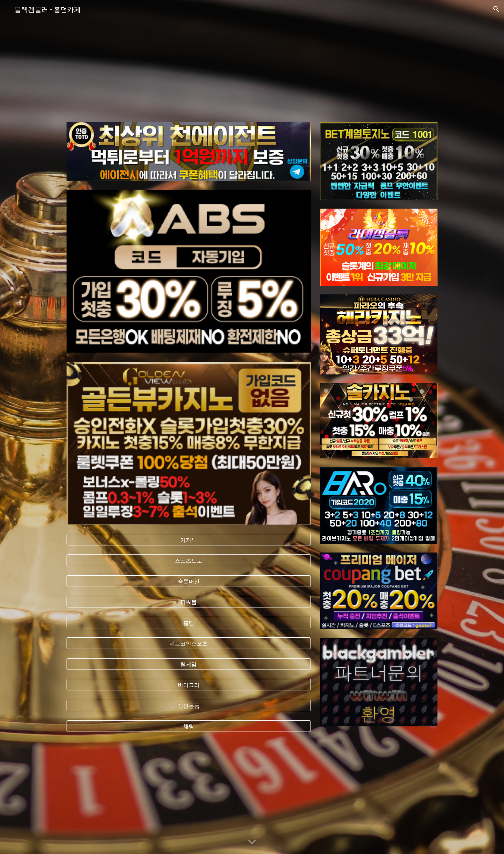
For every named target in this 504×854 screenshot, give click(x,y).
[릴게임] (189, 664)
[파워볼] (189, 602)
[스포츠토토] (189, 560)
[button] (496, 9)
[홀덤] (189, 622)
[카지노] (189, 539)
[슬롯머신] (189, 581)
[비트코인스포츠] (189, 643)
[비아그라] (189, 685)
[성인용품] (189, 705)
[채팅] (189, 726)
